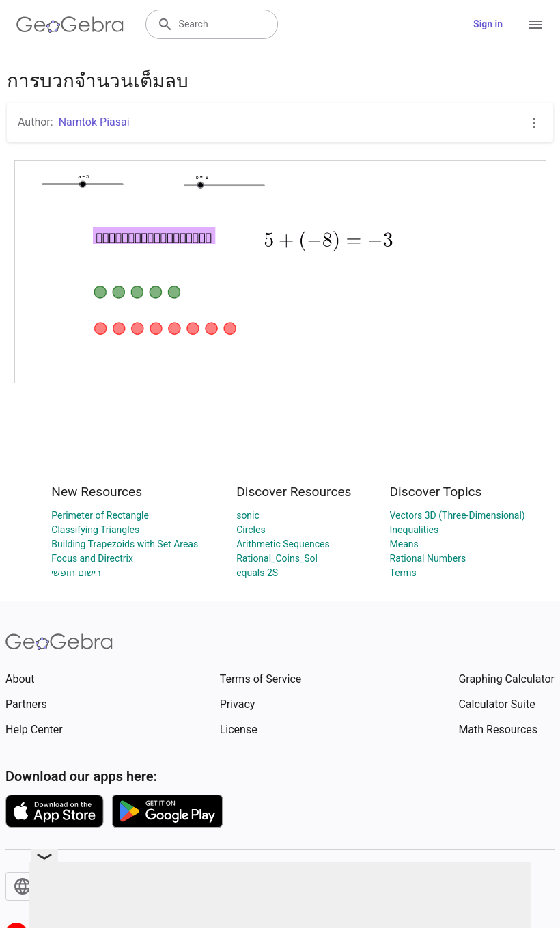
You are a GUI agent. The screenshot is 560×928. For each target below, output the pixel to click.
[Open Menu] (535, 25)
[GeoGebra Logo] (70, 25)
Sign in (488, 24)
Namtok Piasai (94, 122)
